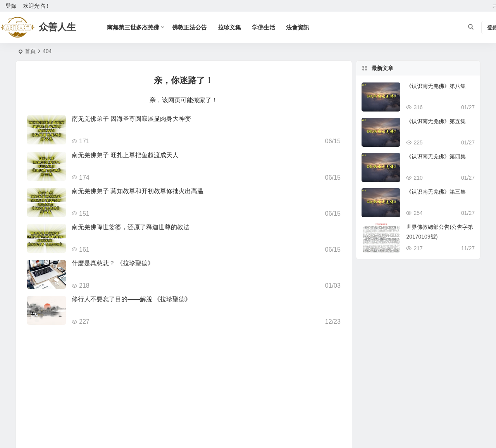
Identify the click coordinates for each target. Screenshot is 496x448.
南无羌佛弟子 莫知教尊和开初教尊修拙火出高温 (138, 191)
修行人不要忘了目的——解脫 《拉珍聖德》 (131, 299)
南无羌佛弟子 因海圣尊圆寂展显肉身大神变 (131, 119)
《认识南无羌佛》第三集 (436, 192)
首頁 (30, 51)
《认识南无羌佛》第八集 (436, 86)
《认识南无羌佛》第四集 (436, 156)
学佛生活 (263, 27)
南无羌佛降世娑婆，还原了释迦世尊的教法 (131, 227)
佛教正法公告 (189, 27)
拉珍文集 (229, 27)
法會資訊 (298, 27)
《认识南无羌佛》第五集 (436, 121)
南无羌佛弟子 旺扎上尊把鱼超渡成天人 (125, 155)
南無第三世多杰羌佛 (133, 27)
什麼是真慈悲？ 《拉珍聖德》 (113, 263)
